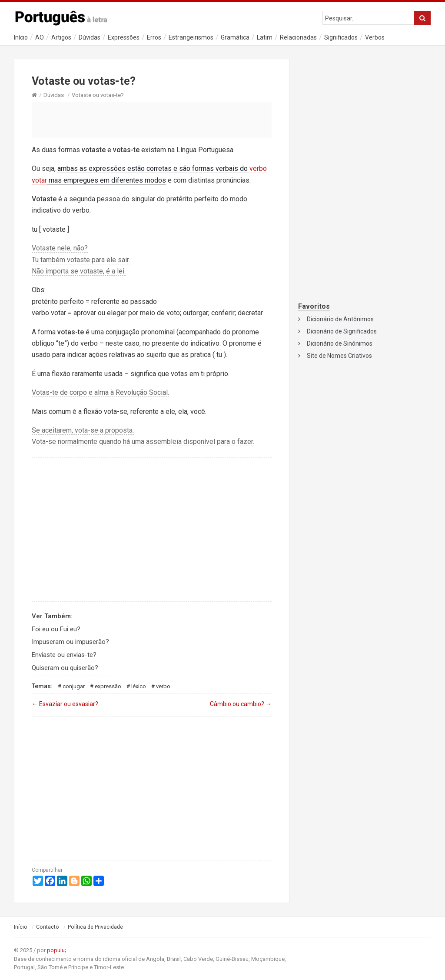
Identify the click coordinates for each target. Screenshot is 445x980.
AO (40, 37)
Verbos (375, 37)
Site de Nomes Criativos (339, 356)
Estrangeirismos (191, 37)
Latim (265, 37)
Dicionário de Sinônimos (340, 343)
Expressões (124, 37)
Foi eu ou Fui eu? (56, 629)
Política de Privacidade (95, 927)
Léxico (139, 686)
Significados (341, 37)
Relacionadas (298, 37)
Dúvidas (90, 37)
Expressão (108, 686)
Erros (154, 37)
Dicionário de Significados (342, 331)
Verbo (163, 686)
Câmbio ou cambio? (241, 704)
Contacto (48, 927)
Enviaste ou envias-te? (64, 655)
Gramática (235, 37)
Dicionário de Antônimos (340, 319)
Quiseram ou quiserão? (65, 668)
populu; (56, 950)
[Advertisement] (152, 120)
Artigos (61, 37)
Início (21, 37)
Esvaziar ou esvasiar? (65, 704)
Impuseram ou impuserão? (70, 642)
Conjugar (74, 686)
